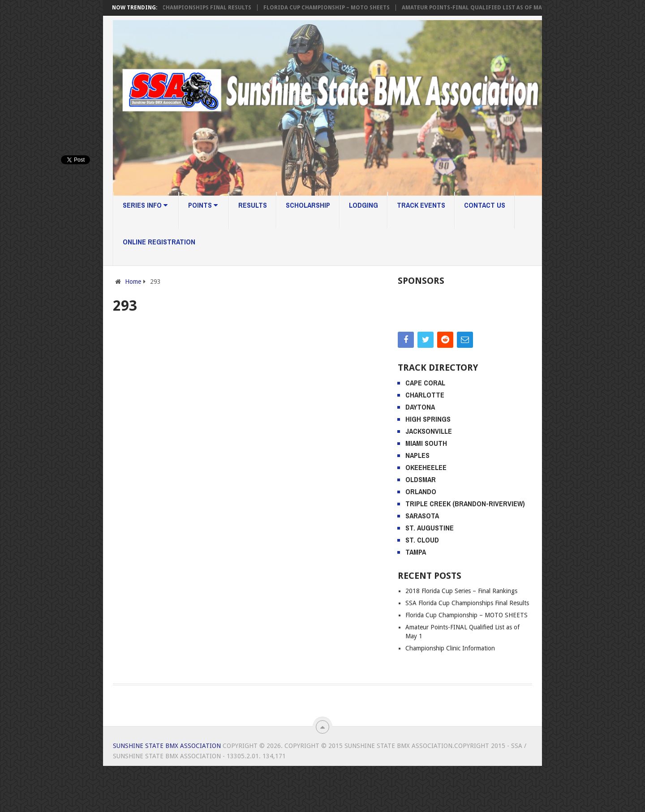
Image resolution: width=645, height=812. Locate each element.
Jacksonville (429, 477)
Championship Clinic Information (450, 694)
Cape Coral (425, 429)
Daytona (420, 453)
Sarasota (422, 562)
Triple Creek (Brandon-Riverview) (465, 550)
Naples (417, 501)
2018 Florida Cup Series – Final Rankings (461, 637)
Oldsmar (421, 526)
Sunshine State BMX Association (167, 792)
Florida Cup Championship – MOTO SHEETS (329, 8)
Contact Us (485, 205)
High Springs (428, 465)
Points (203, 205)
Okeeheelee (426, 513)
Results (253, 205)
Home (133, 282)
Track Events (421, 205)
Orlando (421, 538)
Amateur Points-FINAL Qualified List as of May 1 (478, 8)
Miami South (426, 489)
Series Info (145, 205)
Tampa (416, 598)
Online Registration (159, 242)
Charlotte (425, 441)
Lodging (363, 205)
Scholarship (308, 205)
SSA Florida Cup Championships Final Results (185, 8)
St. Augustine (430, 574)
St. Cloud (422, 586)
